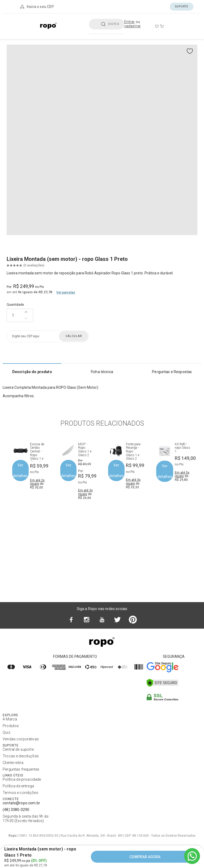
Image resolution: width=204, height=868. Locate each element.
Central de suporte (18, 749)
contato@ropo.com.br (21, 803)
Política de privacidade (22, 779)
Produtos (11, 726)
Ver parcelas (66, 292)
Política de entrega (18, 786)
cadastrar (133, 26)
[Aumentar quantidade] (26, 312)
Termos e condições (20, 793)
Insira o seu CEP (37, 7)
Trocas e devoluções (21, 756)
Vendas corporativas (21, 739)
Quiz (7, 732)
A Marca (10, 719)
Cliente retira (13, 763)
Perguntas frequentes (21, 769)
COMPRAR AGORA (145, 857)
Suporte (182, 7)
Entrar (130, 22)
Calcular (74, 336)
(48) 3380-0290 (16, 810)
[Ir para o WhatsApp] (192, 856)
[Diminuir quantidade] (26, 318)
